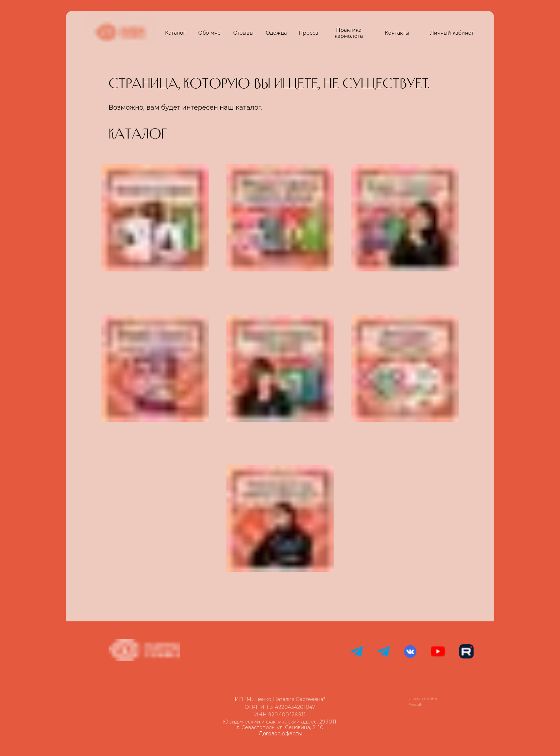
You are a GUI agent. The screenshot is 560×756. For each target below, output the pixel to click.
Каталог (175, 33)
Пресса (308, 33)
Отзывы (243, 33)
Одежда (276, 33)
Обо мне (209, 33)
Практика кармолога (349, 33)
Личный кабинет (452, 33)
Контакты (397, 33)
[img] (155, 519)
